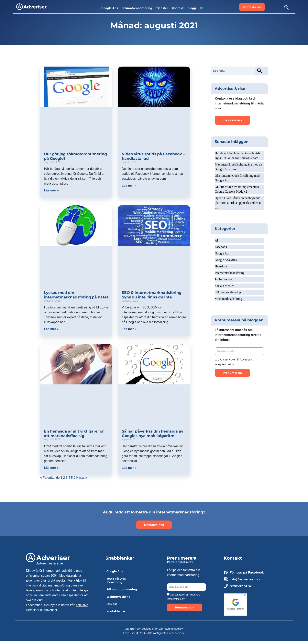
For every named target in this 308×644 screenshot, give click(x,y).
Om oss (112, 604)
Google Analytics (226, 260)
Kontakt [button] (178, 8)
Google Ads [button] (110, 8)
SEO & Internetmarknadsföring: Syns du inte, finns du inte (152, 295)
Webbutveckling (118, 597)
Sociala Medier (224, 286)
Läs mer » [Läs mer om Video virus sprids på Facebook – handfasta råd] (129, 185)
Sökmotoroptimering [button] (137, 8)
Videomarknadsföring (228, 299)
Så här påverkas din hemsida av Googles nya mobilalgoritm (153, 434)
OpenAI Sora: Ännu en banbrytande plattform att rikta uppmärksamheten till (238, 203)
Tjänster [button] (162, 8)
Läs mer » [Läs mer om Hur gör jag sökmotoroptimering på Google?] (51, 190)
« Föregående (50, 478)
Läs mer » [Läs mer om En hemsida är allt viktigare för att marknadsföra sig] (51, 468)
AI (216, 240)
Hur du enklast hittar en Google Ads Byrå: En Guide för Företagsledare (237, 156)
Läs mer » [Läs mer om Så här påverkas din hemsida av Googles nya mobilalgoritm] (129, 468)
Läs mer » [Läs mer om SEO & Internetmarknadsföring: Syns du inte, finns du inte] (129, 329)
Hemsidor (221, 266)
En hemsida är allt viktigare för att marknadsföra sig (74, 434)
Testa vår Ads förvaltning (116, 580)
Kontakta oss (116, 611)
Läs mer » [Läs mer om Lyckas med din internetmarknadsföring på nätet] (51, 329)
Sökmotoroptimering (228, 292)
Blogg (192, 8)
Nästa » (82, 478)
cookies (147, 629)
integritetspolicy (176, 599)
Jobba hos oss (223, 279)
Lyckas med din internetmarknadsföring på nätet (76, 295)
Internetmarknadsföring (230, 273)
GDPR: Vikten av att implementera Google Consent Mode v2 (237, 189)
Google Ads (222, 253)
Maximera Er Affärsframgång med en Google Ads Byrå (238, 167)
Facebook (221, 247)
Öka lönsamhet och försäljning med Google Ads (237, 178)
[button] (202, 8)
